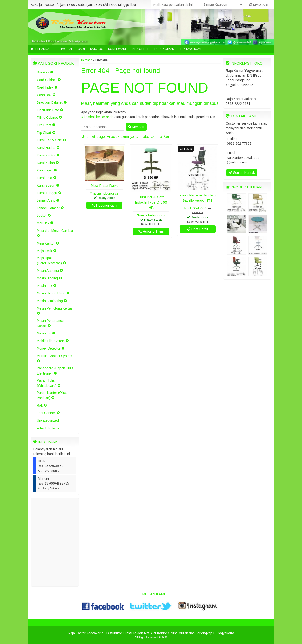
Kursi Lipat (45, 170)
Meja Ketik (44, 251)
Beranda (40, 49)
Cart (82, 49)
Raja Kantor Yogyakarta (86, 633)
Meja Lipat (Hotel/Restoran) (49, 261)
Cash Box (44, 95)
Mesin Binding (47, 278)
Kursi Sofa (44, 178)
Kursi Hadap (46, 148)
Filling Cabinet (47, 118)
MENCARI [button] (258, 5)
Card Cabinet (47, 80)
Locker (42, 216)
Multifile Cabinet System (55, 356)
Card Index (45, 87)
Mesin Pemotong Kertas (55, 308)
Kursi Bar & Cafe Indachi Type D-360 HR (151, 202)
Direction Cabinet (50, 102)
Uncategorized (48, 420)
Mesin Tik (44, 333)
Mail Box (43, 223)
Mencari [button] (136, 127)
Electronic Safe (48, 110)
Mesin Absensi (48, 271)
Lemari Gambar (48, 208)
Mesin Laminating (50, 301)
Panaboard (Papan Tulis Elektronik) (55, 371)
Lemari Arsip (46, 200)
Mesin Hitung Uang (51, 293)
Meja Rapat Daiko (105, 185)
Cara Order (140, 49)
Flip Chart (44, 133)
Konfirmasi (117, 49)
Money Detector (49, 348)
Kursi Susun (46, 185)
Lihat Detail (197, 229)
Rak (40, 405)
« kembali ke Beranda (97, 117)
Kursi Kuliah (46, 163)
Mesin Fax (44, 286)
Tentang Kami (191, 49)
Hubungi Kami (165, 49)
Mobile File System (51, 341)
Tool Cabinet (46, 413)
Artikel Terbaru (48, 428)
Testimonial (63, 49)
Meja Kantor (46, 243)
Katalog (97, 49)
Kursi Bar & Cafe (49, 140)
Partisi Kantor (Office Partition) (52, 395)
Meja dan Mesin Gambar (55, 231)
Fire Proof (44, 125)
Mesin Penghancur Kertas (51, 323)
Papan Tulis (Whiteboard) (47, 383)
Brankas (43, 72)
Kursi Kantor (46, 155)
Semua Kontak (242, 173)
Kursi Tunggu (47, 193)
